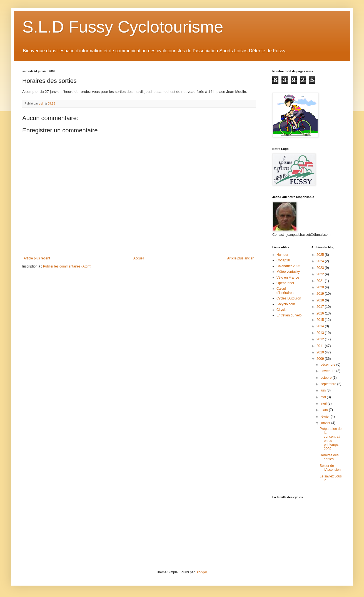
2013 (321, 333)
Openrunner (285, 283)
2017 (321, 307)
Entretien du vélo (289, 315)
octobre (326, 378)
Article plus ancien (241, 258)
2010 (321, 352)
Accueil (139, 258)
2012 (321, 339)
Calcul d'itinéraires (285, 291)
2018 (321, 300)
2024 (321, 261)
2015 (321, 320)
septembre (329, 384)
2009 (321, 359)
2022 (321, 274)
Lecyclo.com (286, 304)
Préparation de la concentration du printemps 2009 (331, 439)
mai (324, 397)
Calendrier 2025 (288, 266)
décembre (328, 365)
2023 (321, 268)
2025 (321, 255)
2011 (321, 346)
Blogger (201, 572)
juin (323, 390)
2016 (321, 313)
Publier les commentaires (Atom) (67, 266)
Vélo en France (288, 278)
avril (324, 403)
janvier (326, 423)
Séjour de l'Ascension (330, 468)
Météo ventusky (288, 272)
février (326, 417)
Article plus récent (37, 258)
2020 (321, 287)
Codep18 (283, 260)
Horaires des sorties (329, 457)
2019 (321, 294)
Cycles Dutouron (289, 298)
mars (325, 410)
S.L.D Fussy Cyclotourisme (123, 27)
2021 (321, 281)
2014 (321, 326)
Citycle (281, 310)
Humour (282, 255)
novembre (328, 371)
